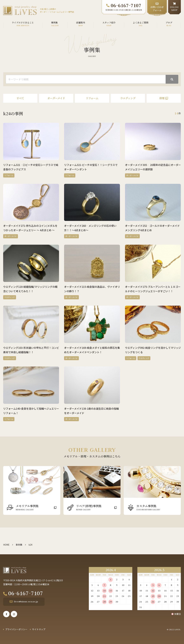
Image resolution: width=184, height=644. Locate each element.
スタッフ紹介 (109, 23)
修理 (162, 98)
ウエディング (128, 98)
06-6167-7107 (26, 593)
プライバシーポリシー (16, 629)
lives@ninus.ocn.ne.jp (26, 602)
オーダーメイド (56, 98)
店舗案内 (81, 23)
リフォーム (92, 98)
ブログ (169, 23)
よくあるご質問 (141, 23)
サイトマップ (39, 629)
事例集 (54, 23)
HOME (6, 545)
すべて (20, 98)
